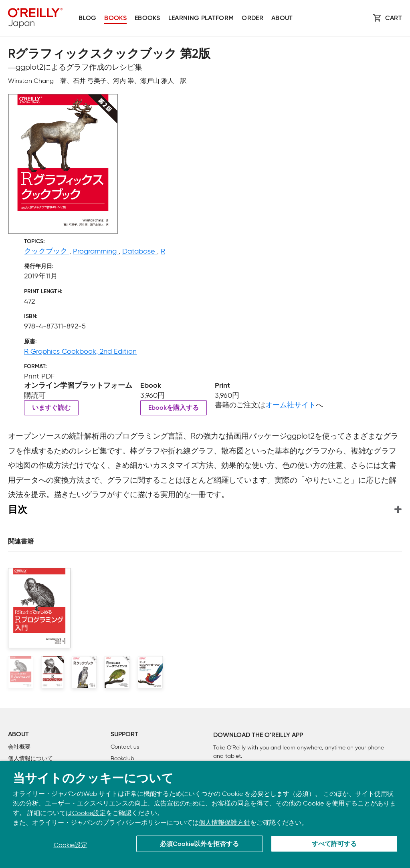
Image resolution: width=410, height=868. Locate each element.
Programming (96, 251)
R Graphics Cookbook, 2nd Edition (80, 351)
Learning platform (201, 18)
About (282, 18)
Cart (394, 18)
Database (140, 251)
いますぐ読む (51, 408)
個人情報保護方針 (224, 823)
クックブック (47, 251)
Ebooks (147, 18)
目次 (18, 509)
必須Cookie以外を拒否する (199, 844)
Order (252, 18)
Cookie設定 (89, 813)
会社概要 (19, 747)
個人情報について (30, 758)
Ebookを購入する (174, 408)
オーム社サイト (291, 405)
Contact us (125, 747)
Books (115, 18)
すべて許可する (334, 844)
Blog (87, 18)
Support (124, 735)
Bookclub (122, 758)
